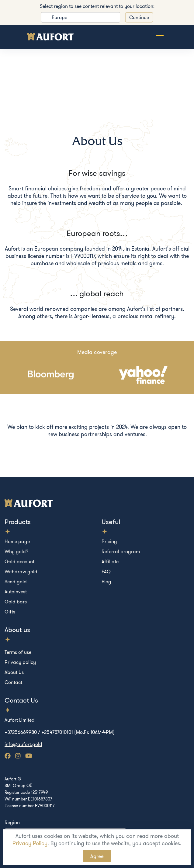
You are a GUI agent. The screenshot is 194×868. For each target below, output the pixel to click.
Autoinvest (16, 592)
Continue (139, 17)
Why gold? (16, 551)
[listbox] (81, 17)
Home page (17, 541)
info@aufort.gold (23, 744)
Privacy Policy (30, 843)
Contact (13, 682)
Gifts (10, 612)
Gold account (19, 561)
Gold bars (16, 602)
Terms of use (18, 652)
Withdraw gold (21, 571)
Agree (97, 856)
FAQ (106, 571)
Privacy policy (20, 662)
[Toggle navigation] (160, 37)
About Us (14, 672)
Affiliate (110, 561)
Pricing (109, 541)
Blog (106, 582)
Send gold (16, 582)
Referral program (121, 551)
